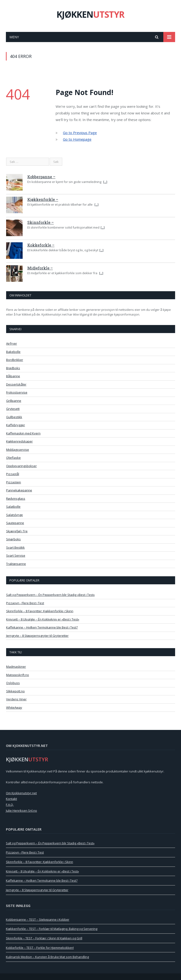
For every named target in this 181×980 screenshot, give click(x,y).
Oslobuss (13, 683)
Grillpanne (14, 401)
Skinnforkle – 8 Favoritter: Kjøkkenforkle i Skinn (40, 611)
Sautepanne (15, 523)
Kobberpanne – (41, 177)
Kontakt (11, 799)
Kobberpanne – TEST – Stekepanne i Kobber (38, 919)
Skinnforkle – (41, 222)
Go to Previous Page (80, 133)
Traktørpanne (16, 564)
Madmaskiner (16, 667)
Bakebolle (13, 352)
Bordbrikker (15, 360)
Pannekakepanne (19, 490)
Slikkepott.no (15, 691)
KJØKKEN (90, 14)
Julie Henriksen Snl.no (21, 811)
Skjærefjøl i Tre (17, 531)
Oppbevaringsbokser (21, 466)
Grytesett (13, 409)
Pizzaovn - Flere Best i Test (25, 603)
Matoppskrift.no (18, 675)
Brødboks (13, 368)
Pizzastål (13, 474)
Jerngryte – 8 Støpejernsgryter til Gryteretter (37, 636)
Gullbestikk (14, 417)
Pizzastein (14, 482)
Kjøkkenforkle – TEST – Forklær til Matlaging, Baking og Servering (52, 929)
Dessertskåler (16, 384)
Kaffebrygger (16, 425)
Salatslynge (14, 515)
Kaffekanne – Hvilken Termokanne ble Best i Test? (42, 627)
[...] (105, 182)
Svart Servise (16, 555)
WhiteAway (14, 707)
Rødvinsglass (16, 499)
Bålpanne (13, 376)
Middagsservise (18, 450)
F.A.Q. (10, 805)
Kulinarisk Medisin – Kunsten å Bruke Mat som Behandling (47, 957)
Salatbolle (13, 507)
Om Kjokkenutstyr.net (21, 793)
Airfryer (12, 343)
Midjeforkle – (40, 268)
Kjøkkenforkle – (43, 199)
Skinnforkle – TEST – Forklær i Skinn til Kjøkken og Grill (44, 938)
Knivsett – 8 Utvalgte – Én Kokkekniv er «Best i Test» (43, 619)
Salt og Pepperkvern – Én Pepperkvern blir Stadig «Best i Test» (50, 595)
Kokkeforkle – (41, 245)
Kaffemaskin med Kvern (23, 433)
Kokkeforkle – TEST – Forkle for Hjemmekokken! (40, 948)
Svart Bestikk (15, 547)
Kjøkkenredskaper (19, 441)
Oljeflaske (13, 458)
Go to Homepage (77, 139)
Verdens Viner (16, 699)
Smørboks (13, 539)
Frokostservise (17, 392)
